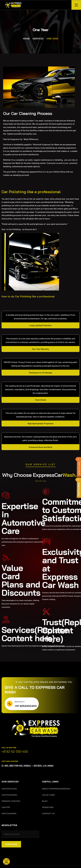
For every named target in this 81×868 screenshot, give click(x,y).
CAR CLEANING (9, 813)
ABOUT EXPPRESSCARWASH (56, 789)
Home (26, 39)
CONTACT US (48, 813)
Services (38, 39)
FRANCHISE (48, 807)
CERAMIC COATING (11, 801)
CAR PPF (6, 807)
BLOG (45, 801)
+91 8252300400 (26, 706)
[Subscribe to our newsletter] (20, 834)
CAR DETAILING (9, 789)
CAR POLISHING (9, 795)
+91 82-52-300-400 (15, 751)
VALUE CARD (49, 795)
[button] (6, 862)
